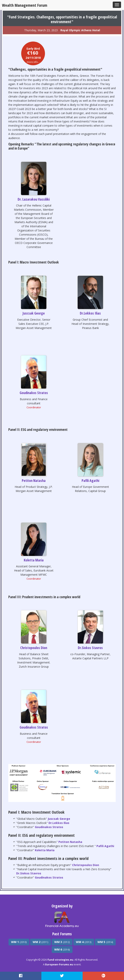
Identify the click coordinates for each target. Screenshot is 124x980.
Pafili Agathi (90, 481)
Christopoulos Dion (34, 648)
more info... (33, 62)
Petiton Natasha (34, 481)
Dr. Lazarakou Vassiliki (34, 199)
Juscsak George (34, 313)
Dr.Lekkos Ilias (90, 313)
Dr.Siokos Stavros (90, 648)
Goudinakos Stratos (34, 393)
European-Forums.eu (59, 964)
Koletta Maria (34, 560)
